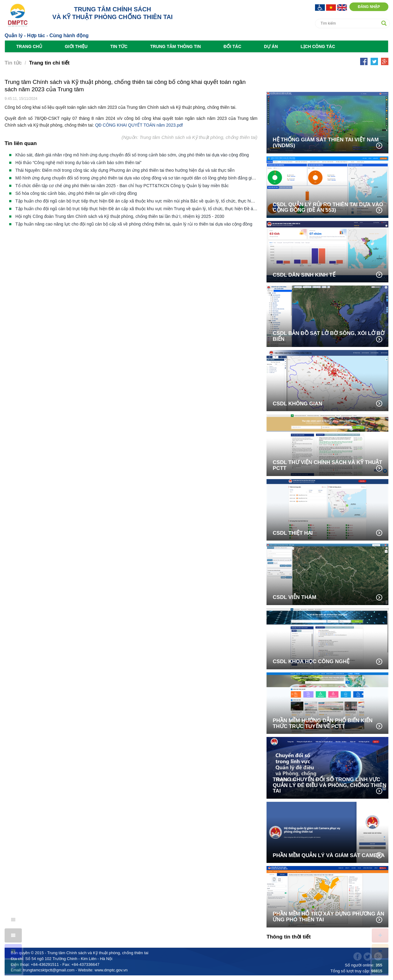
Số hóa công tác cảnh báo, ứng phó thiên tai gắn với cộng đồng (76, 193)
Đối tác (232, 46)
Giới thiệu (76, 46)
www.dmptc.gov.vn (111, 970)
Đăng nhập (369, 7)
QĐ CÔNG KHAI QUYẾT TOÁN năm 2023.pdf (139, 125)
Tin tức (119, 46)
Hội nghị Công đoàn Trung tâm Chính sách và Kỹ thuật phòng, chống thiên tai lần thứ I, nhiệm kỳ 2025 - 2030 (120, 216)
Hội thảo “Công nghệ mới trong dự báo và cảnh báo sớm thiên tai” (78, 163)
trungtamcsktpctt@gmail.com (49, 970)
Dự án (271, 46)
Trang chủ (29, 46)
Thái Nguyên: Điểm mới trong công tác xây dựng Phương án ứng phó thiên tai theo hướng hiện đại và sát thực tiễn (125, 170)
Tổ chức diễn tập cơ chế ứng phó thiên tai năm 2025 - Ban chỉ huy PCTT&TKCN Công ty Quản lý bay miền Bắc (122, 186)
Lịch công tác (318, 46)
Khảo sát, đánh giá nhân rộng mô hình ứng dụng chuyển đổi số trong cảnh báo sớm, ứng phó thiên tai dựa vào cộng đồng (132, 155)
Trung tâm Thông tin (175, 46)
